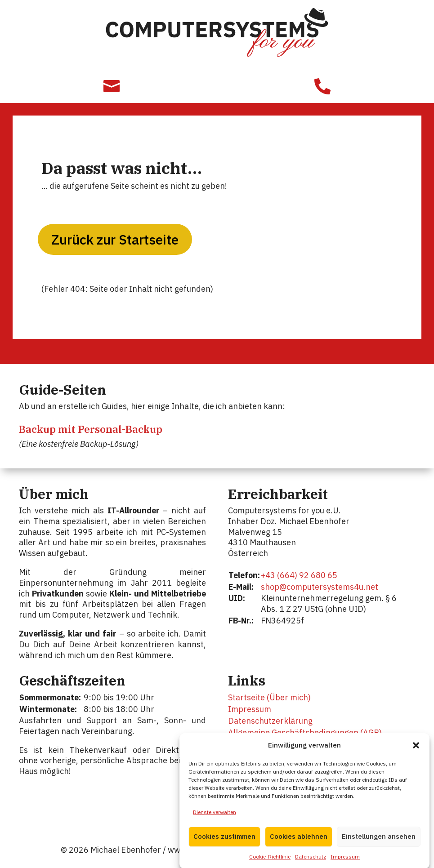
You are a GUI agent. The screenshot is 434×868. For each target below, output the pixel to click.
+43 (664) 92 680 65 (299, 575)
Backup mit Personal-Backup (91, 429)
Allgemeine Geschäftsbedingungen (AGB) (305, 732)
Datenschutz (311, 863)
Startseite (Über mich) (269, 697)
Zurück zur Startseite (115, 239)
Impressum (345, 863)
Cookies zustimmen (224, 843)
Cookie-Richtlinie (270, 863)
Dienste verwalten (215, 818)
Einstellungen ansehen (379, 843)
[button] (416, 752)
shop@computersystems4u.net (320, 587)
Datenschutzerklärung (270, 721)
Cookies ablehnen (299, 843)
